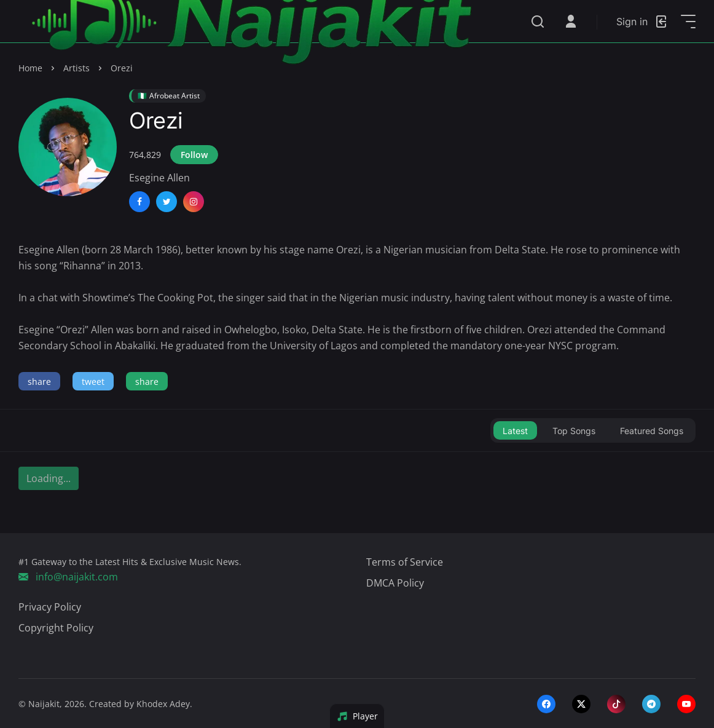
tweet (93, 382)
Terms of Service (405, 562)
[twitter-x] (581, 703)
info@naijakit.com (68, 577)
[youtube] (686, 703)
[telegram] (651, 703)
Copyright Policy (56, 628)
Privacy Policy (50, 607)
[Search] (538, 22)
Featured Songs (652, 431)
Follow (194, 155)
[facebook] (546, 703)
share (39, 382)
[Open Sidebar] (688, 22)
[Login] (642, 22)
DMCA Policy (395, 583)
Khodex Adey (163, 704)
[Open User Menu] (571, 22)
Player (357, 716)
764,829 (145, 155)
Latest (515, 431)
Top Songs (574, 431)
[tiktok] (616, 703)
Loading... (49, 478)
